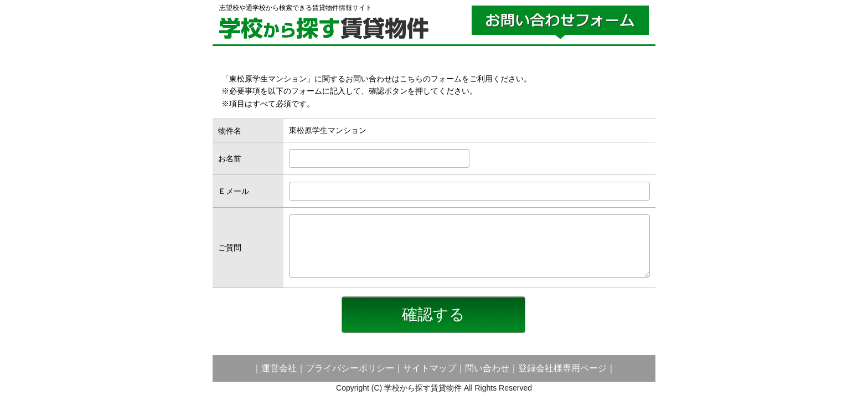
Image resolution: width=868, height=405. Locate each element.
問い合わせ (487, 368)
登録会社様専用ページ (562, 368)
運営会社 (279, 368)
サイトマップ (430, 368)
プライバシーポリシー (350, 368)
